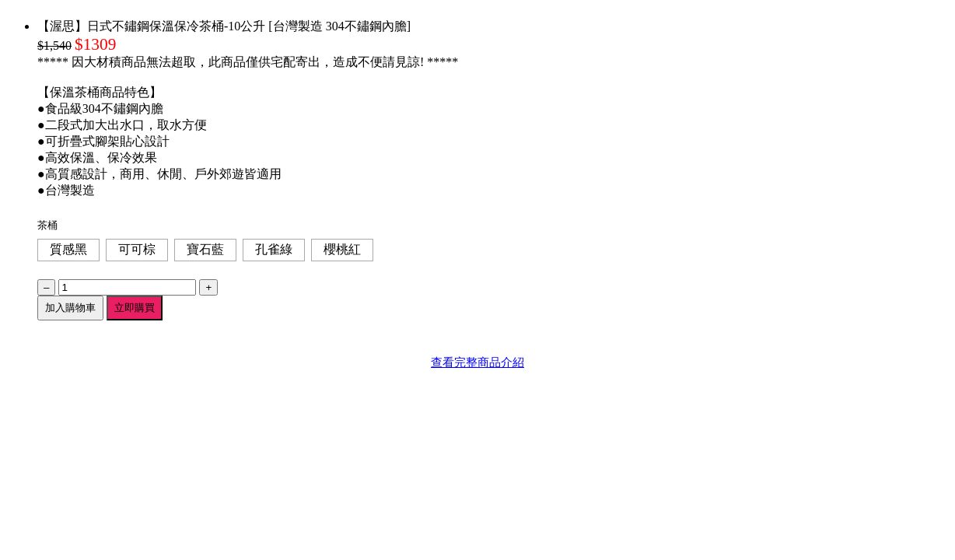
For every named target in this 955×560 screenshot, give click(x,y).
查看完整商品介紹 (477, 362)
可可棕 (137, 249)
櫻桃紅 (342, 249)
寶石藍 (205, 249)
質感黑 (68, 249)
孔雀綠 (274, 249)
